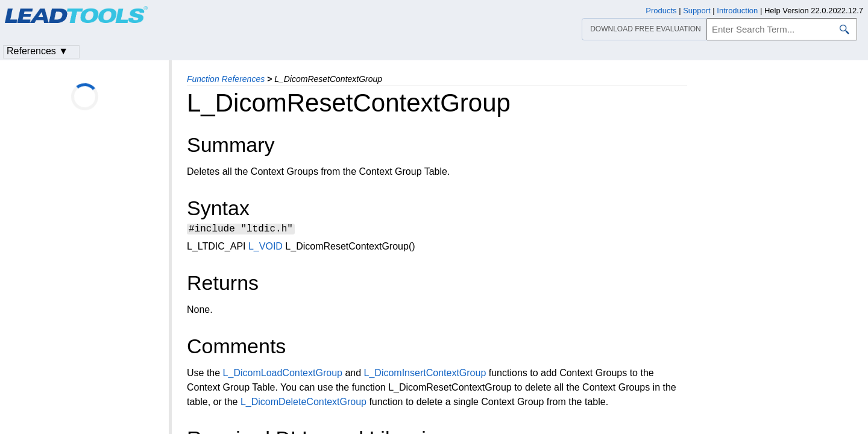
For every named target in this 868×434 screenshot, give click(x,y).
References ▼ (37, 51)
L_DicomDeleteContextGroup (303, 404)
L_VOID (266, 248)
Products (661, 11)
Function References (226, 79)
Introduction (737, 11)
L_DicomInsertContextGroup (425, 375)
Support (697, 11)
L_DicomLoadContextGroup (283, 375)
